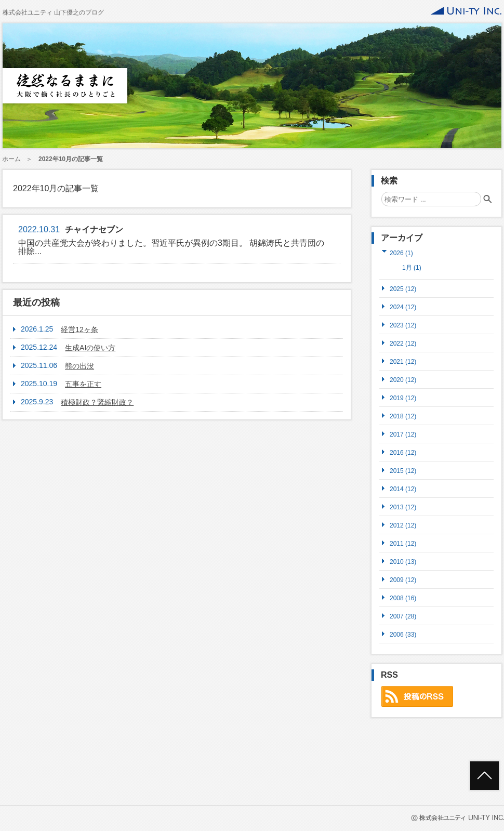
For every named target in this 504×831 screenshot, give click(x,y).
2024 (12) (403, 307)
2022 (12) (403, 343)
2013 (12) (403, 507)
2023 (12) (403, 325)
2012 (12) (403, 525)
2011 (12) (403, 543)
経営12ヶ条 (79, 329)
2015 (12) (403, 471)
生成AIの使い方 (90, 348)
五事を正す (83, 384)
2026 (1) (401, 253)
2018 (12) (403, 416)
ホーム (11, 159)
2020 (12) (403, 380)
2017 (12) (403, 434)
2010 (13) (403, 562)
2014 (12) (403, 489)
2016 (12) (403, 452)
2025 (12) (403, 289)
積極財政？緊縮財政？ (97, 402)
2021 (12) (403, 361)
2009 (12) (403, 580)
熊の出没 (79, 366)
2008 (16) (403, 598)
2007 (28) (403, 616)
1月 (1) (412, 268)
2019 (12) (403, 398)
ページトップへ (485, 776)
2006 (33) (403, 634)
